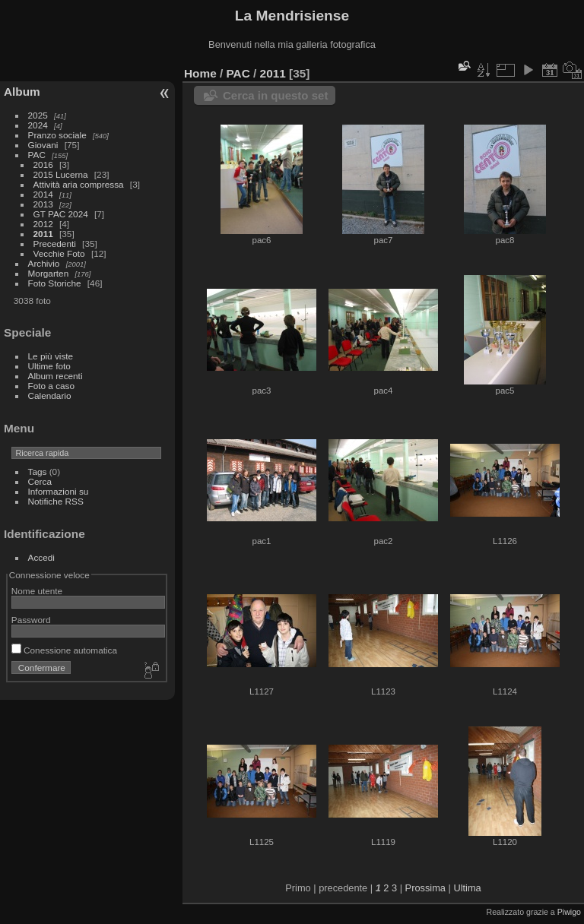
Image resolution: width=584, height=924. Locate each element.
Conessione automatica (64, 650)
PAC (37, 155)
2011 (43, 234)
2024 (38, 125)
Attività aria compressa (79, 184)
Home (200, 73)
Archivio (44, 263)
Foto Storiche (55, 283)
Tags (38, 471)
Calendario (50, 396)
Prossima (425, 888)
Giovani (43, 145)
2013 (43, 204)
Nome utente (37, 591)
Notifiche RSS (56, 501)
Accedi (41, 557)
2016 (43, 165)
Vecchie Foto (59, 253)
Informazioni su (59, 491)
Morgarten (49, 273)
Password (31, 620)
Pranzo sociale (57, 135)
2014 (43, 194)
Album (22, 92)
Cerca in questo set (275, 95)
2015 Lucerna (61, 174)
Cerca (40, 481)
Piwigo (569, 912)
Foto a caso (51, 386)
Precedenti (55, 244)
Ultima (467, 888)
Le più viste (51, 356)
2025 (38, 115)
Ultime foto (49, 366)
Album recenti (56, 376)
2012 (43, 224)
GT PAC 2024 (61, 214)
